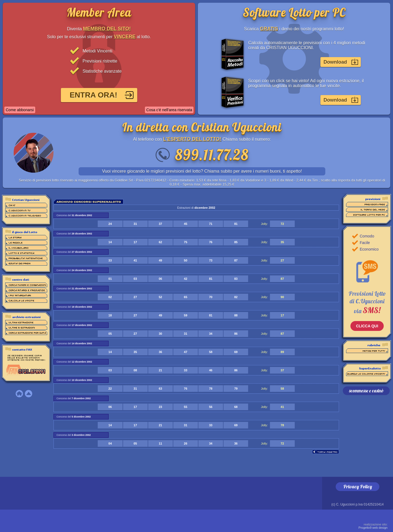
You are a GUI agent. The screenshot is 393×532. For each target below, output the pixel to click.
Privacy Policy (358, 487)
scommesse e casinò (366, 391)
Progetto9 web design (373, 526)
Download (335, 62)
